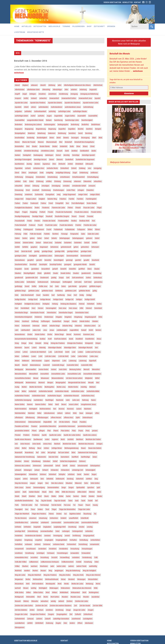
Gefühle (25, 247)
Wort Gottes (55, 597)
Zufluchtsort (88, 614)
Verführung (77, 536)
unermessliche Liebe (71, 523)
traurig (95, 505)
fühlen (90, 230)
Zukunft (48, 619)
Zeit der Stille (98, 606)
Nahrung (85, 400)
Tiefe (17, 505)
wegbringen (59, 571)
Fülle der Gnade (36, 234)
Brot (28, 146)
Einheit (74, 168)
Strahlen (32, 496)
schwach (18, 470)
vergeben (18, 540)
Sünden (92, 496)
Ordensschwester (34, 422)
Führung (18, 234)
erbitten (18, 181)
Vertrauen (51, 553)
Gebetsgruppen (78, 238)
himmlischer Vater (82, 313)
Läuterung (83, 361)
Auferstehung (88, 107)
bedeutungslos (50, 125)
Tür (95, 514)
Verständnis (63, 549)
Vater (57, 531)
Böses (85, 146)
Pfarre (34, 431)
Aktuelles (27, 26)
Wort (39, 597)
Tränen (51, 514)
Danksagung (38, 155)
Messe (36, 378)
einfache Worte (52, 168)
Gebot (97, 238)
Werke (66, 584)
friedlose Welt (84, 221)
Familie (71, 199)
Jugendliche (74, 330)
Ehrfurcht (62, 164)
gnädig (54, 278)
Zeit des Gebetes (21, 610)
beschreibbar (20, 138)
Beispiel (98, 129)
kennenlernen (20, 335)
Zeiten (32, 610)
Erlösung (36, 186)
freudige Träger (38, 216)
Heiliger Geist (58, 300)
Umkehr (63, 518)
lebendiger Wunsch (85, 348)
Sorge (64, 488)
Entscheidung (53, 177)
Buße (72, 146)
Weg (50, 571)
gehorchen (85, 247)
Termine (67, 26)
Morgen (50, 383)
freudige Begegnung (22, 216)
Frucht (40, 225)
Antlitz (26, 98)
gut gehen (83, 286)
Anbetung (83, 90)
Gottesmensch (43, 282)
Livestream (20, 32)
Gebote (18, 243)
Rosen (83, 448)
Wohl (84, 593)
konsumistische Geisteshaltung (26, 339)
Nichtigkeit (33, 409)
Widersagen (54, 588)
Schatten (18, 461)
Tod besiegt (44, 505)
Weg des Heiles (65, 575)
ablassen (34, 85)
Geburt (38, 243)
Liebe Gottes (82, 356)
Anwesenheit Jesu (85, 98)
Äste (65, 623)
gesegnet (68, 265)
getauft (55, 269)
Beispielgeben (20, 133)
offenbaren (19, 418)
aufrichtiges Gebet (21, 116)
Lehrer (25, 352)
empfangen (33, 173)
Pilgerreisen (79, 26)
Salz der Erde (53, 457)
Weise (63, 579)
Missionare (45, 378)
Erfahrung (40, 181)
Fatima (43, 203)
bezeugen (75, 138)
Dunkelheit (69, 160)
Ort (55, 422)
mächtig (84, 387)
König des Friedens (58, 343)
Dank (67, 151)
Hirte (100, 317)
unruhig (90, 527)
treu (27, 509)
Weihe (28, 579)
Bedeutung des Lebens (33, 125)
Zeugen (91, 610)
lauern (27, 348)
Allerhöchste (98, 85)
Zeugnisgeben (62, 614)
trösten (59, 514)
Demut (58, 155)
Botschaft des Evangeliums (84, 142)
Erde (25, 181)
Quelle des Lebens (90, 435)
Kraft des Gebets (60, 339)
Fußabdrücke (70, 230)
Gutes (64, 286)
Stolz (99, 492)
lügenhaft (93, 361)
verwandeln (75, 553)
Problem (26, 435)
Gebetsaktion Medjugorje (26, 641)
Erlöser (27, 186)
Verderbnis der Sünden (33, 536)
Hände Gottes (85, 321)
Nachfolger (49, 400)
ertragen (81, 190)
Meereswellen (31, 370)
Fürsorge (64, 234)
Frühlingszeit (28, 230)
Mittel (97, 378)
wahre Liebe (61, 566)
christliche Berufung (31, 151)
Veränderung (87, 558)
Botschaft (68, 142)
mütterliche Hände (62, 391)
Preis (88, 431)
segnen (18, 479)
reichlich (71, 439)
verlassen (28, 544)
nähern (60, 413)
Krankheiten (90, 339)
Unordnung (72, 527)
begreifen (62, 129)
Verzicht (54, 558)
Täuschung (87, 514)
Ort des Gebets (64, 422)
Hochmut (25, 321)
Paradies (83, 422)
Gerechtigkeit (59, 260)
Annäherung (63, 94)
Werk (60, 584)
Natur (50, 405)
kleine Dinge (59, 335)
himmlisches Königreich (23, 317)
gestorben (35, 269)
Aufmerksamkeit (40, 112)
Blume (17, 142)
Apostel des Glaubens (72, 103)
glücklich (47, 273)
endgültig (50, 173)
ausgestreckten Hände (35, 120)
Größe (34, 286)
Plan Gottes (65, 431)
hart (53, 295)
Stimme (92, 492)
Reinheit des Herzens (86, 444)
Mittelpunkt (19, 383)
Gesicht (92, 265)
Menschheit (33, 374)
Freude (50, 212)
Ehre (54, 164)
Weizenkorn (19, 584)
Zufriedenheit (20, 619)
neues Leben (74, 405)
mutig (17, 387)
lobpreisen (56, 361)
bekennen (52, 133)
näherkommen (49, 413)
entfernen (94, 173)
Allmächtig (46, 90)
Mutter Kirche (73, 387)
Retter (24, 448)
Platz (74, 431)
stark (24, 492)
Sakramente (42, 457)
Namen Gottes (40, 405)
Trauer (81, 505)
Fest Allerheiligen (78, 203)
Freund (82, 216)
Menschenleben (21, 374)
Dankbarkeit (84, 151)
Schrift (65, 466)
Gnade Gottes (66, 273)
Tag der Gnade (46, 501)
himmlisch (98, 308)
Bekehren (31, 133)
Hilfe (81, 308)
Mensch (86, 370)
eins (90, 168)
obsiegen (89, 413)
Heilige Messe (45, 300)
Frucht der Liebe (51, 225)
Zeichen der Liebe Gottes (24, 606)
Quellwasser (38, 439)
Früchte (78, 225)
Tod (36, 505)
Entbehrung (84, 173)
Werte (98, 584)
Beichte (81, 129)
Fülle (25, 234)
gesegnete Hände (80, 265)
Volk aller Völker (21, 562)
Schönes (43, 474)
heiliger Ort (69, 300)
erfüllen (49, 181)
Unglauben (47, 527)
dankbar (74, 151)
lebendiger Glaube (55, 348)
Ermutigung (56, 186)
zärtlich (30, 623)
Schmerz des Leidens (23, 466)
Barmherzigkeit (87, 120)
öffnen (80, 623)
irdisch (44, 326)
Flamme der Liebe (58, 208)
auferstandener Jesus (73, 107)
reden (47, 439)
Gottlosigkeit (67, 282)
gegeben (34, 247)
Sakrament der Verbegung (87, 453)
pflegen (42, 431)
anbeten (74, 90)
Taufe (83, 501)
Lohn (64, 361)
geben (32, 238)
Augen (49, 116)
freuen (74, 216)
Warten (35, 571)
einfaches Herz (39, 168)
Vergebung (28, 540)
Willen (28, 593)
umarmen (33, 518)
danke (94, 151)
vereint (67, 536)
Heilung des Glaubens (68, 304)
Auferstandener (57, 107)
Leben (34, 348)
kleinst (69, 335)
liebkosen (26, 361)
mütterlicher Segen (54, 396)
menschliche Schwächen (92, 374)
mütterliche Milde (93, 391)
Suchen (76, 496)
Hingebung (78, 317)
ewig (59, 195)
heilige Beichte (20, 300)
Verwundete (86, 553)
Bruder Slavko (45, 146)
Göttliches (59, 291)
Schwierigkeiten (21, 474)
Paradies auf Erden (22, 426)
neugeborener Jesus (88, 405)
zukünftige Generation (61, 619)
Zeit (75, 606)
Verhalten (73, 540)
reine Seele (36, 444)
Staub (44, 492)
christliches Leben (48, 151)
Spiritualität (81, 488)
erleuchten (98, 181)
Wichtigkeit (43, 588)
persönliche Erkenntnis (48, 426)
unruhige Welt (20, 531)
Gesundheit (46, 269)
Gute (57, 286)
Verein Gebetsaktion (112, 2)
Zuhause (30, 619)
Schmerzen (37, 466)
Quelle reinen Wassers (23, 439)
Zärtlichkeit (39, 623)
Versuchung (75, 549)
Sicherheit (80, 479)
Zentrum (40, 610)
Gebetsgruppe (65, 238)
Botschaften (40, 26)
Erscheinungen (59, 190)
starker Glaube (34, 492)
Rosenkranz (29, 453)
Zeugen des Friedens (38, 614)
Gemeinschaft (86, 256)
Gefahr (95, 243)
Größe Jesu (43, 286)
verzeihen (34, 558)
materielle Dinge (58, 365)
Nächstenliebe (20, 413)
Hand (38, 295)
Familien (80, 199)
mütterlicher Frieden (22, 396)
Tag (37, 501)
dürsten (37, 164)
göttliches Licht (71, 291)
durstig (29, 164)
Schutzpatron (95, 466)
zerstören (49, 610)
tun (65, 514)
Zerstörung (59, 610)
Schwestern (65, 470)
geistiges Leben (21, 256)
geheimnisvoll (66, 247)
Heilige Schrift (90, 300)
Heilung (55, 304)
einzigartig (98, 168)
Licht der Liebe (50, 356)
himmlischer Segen (66, 313)
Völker (17, 566)
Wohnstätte (30, 597)
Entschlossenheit (79, 177)
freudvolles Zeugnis (62, 216)
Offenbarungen (43, 418)
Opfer (78, 418)
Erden (31, 181)
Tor (74, 505)
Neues (64, 405)
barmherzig (58, 120)
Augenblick (58, 116)
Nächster (31, 413)
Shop (90, 26)
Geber (40, 238)
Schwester (55, 470)
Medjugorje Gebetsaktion (120, 162)
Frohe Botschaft (21, 225)
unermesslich (56, 523)
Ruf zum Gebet (64, 453)
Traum (88, 505)
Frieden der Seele (49, 221)
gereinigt (69, 260)
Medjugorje (55, 26)
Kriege (24, 343)
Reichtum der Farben (93, 439)
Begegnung (29, 129)
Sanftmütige (85, 457)
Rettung (32, 448)
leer (96, 348)
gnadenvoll (19, 278)
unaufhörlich (74, 518)
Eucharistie (39, 195)
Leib (50, 352)
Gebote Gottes (28, 243)
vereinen (47, 536)
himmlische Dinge (21, 313)
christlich (18, 151)
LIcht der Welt (63, 356)
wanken (27, 571)
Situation (69, 483)
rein (16, 444)
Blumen (41, 142)
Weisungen (81, 579)
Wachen (25, 566)
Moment (42, 383)
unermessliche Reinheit (90, 523)
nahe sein (76, 400)
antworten (43, 98)
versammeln (95, 544)
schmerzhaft (48, 466)
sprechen (91, 488)
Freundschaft (20, 221)
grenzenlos (98, 282)
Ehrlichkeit (79, 164)
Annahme (42, 94)
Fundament (40, 230)
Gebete (54, 238)
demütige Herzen (40, 160)
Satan (95, 457)
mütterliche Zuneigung (23, 400)
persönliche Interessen (67, 426)
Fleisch (78, 208)
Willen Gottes (38, 593)
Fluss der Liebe (89, 208)
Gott (68, 278)
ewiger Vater (83, 195)
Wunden (65, 597)
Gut (51, 286)
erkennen (77, 181)
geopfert (30, 260)
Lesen (34, 356)
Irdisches (78, 326)
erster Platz (71, 190)
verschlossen (31, 549)
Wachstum (44, 566)
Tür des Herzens (21, 518)
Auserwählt (82, 116)
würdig (53, 601)
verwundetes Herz (21, 558)
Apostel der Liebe (21, 103)
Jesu (45, 330)
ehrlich (70, 164)
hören (17, 326)
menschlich (45, 374)
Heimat (82, 304)
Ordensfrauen (87, 418)
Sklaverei (78, 483)
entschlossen (65, 177)
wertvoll (18, 588)
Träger (54, 509)
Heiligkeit (18, 304)
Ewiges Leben (31, 199)
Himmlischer (52, 313)
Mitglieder (89, 378)
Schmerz (82, 461)
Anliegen (33, 94)
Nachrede (60, 400)
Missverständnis (57, 378)
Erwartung (19, 195)
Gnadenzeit (44, 278)
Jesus (52, 330)
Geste (27, 269)
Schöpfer (62, 474)
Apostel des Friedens (38, 103)
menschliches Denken (23, 378)
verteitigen (41, 553)
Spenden (112, 26)
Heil (75, 295)
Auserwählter (20, 120)
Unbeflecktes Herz (21, 523)
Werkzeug (90, 584)
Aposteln (18, 107)
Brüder (55, 146)
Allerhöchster (20, 90)
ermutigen (45, 186)
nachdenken (38, 400)
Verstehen (53, 549)
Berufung (89, 133)
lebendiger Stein (70, 348)
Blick (100, 138)
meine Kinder (44, 370)
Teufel (90, 501)
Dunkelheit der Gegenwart (85, 160)
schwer (37, 470)
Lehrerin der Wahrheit (38, 352)
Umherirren (54, 518)
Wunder (86, 597)
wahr (52, 566)
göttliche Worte (84, 291)
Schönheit (52, 474)
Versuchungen (87, 549)
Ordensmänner (20, 422)
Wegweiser (19, 579)
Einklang (82, 168)
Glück (39, 273)
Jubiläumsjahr (62, 330)
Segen (94, 474)
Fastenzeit (34, 203)
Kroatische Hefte (36, 32)
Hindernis (38, 317)
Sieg (96, 479)
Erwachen (90, 190)
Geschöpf (33, 265)
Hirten (17, 321)
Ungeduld (37, 527)
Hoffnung (35, 321)
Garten (25, 238)
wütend (61, 601)
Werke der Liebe (77, 584)
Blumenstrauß (51, 142)
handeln (46, 295)
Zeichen (69, 601)
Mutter (24, 387)
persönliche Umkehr (22, 431)
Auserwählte (93, 116)
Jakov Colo (37, 330)
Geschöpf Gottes (56, 265)
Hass (69, 295)
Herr (16, 308)
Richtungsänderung (71, 448)
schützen (71, 474)
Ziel (71, 614)
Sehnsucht (34, 479)
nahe (68, 400)
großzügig (18, 286)
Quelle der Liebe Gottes (72, 435)
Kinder (30, 335)
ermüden (66, 186)
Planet (56, 431)
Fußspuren (81, 230)
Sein (42, 479)
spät (98, 488)
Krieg (17, 343)
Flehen (70, 208)
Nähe (39, 413)
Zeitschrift (100, 26)
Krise (31, 343)
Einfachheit (65, 168)
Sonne (28, 488)
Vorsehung (88, 562)
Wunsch (18, 601)
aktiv (60, 85)
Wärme (26, 601)
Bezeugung (85, 138)
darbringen (49, 155)
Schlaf (55, 461)
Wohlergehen (94, 593)
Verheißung (84, 540)
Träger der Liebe (84, 509)
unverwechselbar (47, 531)
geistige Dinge (47, 251)
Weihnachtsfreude (52, 579)
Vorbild (79, 562)
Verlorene (47, 544)
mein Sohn (63, 370)
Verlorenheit (71, 544)
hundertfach (57, 321)
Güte (17, 295)
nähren (68, 413)
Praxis (81, 431)
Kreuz (99, 339)
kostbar (43, 339)
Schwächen (33, 474)
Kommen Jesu (89, 335)
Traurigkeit (19, 509)
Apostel (97, 98)
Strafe (17, 496)
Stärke (54, 496)
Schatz (26, 461)
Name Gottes (20, 405)
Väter (97, 562)
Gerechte (48, 260)
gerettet (78, 260)
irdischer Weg (67, 326)
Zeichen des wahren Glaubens (61, 606)
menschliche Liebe (58, 374)
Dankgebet (27, 155)
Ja (99, 326)
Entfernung (19, 177)
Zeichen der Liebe (82, 601)
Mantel (25, 365)
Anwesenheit (54, 98)
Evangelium (50, 195)
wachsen (34, 566)
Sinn (47, 483)
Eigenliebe (19, 168)
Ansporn (18, 98)
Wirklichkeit (64, 593)
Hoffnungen (45, 321)
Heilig (82, 295)
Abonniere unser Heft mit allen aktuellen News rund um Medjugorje (129, 42)
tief (96, 501)
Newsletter (128, 2)
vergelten (39, 540)
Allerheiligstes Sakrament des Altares (77, 85)
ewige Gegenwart (69, 195)
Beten (52, 138)
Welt (28, 584)
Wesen (26, 588)
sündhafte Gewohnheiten (24, 501)
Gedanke (58, 243)
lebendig (42, 348)
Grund (27, 286)
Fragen (25, 212)
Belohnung (62, 133)
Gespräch (18, 269)
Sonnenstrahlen (53, 488)
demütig (67, 155)
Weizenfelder (93, 579)
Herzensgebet (51, 308)
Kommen (77, 335)
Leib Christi (59, 352)
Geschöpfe (43, 265)
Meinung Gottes (75, 370)
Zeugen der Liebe (21, 614)
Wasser (43, 571)
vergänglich (49, 540)
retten (17, 448)
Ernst (28, 190)
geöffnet (82, 269)
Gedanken (68, 243)
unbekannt (45, 523)
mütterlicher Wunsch (71, 396)
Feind (51, 203)
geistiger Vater (86, 251)
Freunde (90, 216)
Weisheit (71, 579)
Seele (79, 474)
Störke (61, 496)
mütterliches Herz (88, 396)
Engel (75, 173)
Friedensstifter (63, 221)
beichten (89, 129)
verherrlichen (95, 540)
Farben (17, 203)
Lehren (17, 352)
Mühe (24, 391)
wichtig (34, 588)
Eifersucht (89, 164)
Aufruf (33, 116)
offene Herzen (56, 418)
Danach (60, 151)
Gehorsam (95, 247)
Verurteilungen (62, 553)
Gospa (61, 278)
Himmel (89, 308)
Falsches (63, 199)
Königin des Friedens (75, 343)
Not (55, 409)
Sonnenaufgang (39, 488)
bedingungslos (63, 125)
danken (18, 155)
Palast (75, 422)
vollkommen (34, 562)
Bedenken (19, 125)
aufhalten (28, 112)
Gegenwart (44, 247)
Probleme (36, 435)
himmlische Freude (37, 313)
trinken (40, 509)
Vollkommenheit (67, 562)
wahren (71, 566)
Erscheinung (46, 190)
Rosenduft (19, 453)
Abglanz (25, 85)
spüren (17, 492)
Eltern (24, 173)
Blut (61, 142)
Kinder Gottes (40, 335)
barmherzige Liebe (72, 120)
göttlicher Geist (47, 291)
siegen (33, 483)
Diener (52, 160)
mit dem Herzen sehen (74, 378)
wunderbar (95, 597)
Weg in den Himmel (93, 575)
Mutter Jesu (61, 387)
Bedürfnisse (96, 125)
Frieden (37, 221)
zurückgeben (88, 619)
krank (71, 339)
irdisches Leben (90, 326)
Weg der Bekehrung (73, 571)
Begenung (52, 129)
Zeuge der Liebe (79, 610)
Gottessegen (55, 282)
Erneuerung (19, 190)
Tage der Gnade (60, 501)
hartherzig (61, 295)
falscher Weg (52, 199)
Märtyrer (92, 387)
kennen (98, 330)
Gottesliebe (31, 282)
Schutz (73, 466)
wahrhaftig (93, 566)
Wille (96, 588)
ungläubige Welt (60, 527)
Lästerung (73, 361)
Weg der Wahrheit (34, 575)
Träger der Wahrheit (22, 514)
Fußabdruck (58, 230)
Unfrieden (27, 527)
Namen (30, 405)
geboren (89, 238)
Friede (29, 221)
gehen (76, 247)
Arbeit (26, 107)
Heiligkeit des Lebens (32, 304)
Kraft (50, 339)
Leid (74, 352)
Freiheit (42, 212)
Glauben (18, 273)
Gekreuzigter (59, 256)
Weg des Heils (78, 575)
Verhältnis (19, 544)
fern (67, 203)
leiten (17, 356)
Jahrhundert (25, 330)
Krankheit (79, 339)
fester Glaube (92, 203)
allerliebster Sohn (33, 90)
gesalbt (86, 260)
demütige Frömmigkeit (23, 160)
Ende (42, 173)
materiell (46, 365)
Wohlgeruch (19, 597)
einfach (28, 168)
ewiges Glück (95, 195)
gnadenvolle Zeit (32, 278)
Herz (34, 308)
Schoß (58, 466)
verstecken (42, 549)
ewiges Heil (19, 199)
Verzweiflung (65, 558)
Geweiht (63, 269)
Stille (57, 492)
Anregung (74, 94)
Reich (63, 439)
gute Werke (73, 286)
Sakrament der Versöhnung (25, 457)
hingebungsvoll (90, 317)
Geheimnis (54, 247)
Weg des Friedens (50, 575)
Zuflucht (78, 614)
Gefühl (17, 247)
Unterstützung (33, 531)
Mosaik (91, 383)
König (46, 343)
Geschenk (95, 260)
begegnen (19, 129)
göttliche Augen (95, 286)
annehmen (52, 94)
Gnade (56, 273)
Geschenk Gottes (21, 265)
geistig (37, 251)
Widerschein (65, 588)
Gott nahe (78, 282)
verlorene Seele (59, 544)
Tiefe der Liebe (27, 505)
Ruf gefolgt (52, 453)
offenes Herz (69, 418)
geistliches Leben (46, 256)
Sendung (70, 479)
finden (37, 208)
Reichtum (80, 439)
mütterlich (32, 391)
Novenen (70, 409)
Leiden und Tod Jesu (93, 352)
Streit (40, 496)
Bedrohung (75, 125)
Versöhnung (30, 553)
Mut (98, 383)
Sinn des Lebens (57, 483)
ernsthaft (36, 190)
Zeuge (68, 610)
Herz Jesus (73, 308)
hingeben (68, 317)
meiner (54, 370)
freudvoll (49, 216)
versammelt (19, 549)
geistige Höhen (73, 251)
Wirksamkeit (75, 593)
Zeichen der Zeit (41, 606)
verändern (76, 558)
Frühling (18, 230)
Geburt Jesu (48, 243)
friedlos (74, 221)
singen (40, 483)
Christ (92, 146)
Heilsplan (46, 304)
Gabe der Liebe (93, 234)
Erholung (58, 181)
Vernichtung (83, 544)
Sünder (100, 496)
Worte (46, 597)
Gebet (47, 238)
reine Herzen (25, 444)
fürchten (55, 234)
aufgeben (18, 112)
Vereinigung (58, 536)
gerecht (39, 260)
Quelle (44, 435)
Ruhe (73, 453)
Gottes (88, 278)
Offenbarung (30, 418)
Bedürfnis (85, 125)
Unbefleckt (85, 518)
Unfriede (18, 527)
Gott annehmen (78, 278)
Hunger (67, 321)
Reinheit (57, 444)
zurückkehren (20, 623)
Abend (17, 85)
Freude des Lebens (81, 212)
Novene (62, 409)
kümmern (18, 348)
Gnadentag (97, 273)
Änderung (49, 623)
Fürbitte (47, 234)
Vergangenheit (89, 536)
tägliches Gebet (75, 514)
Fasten (25, 203)
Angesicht (93, 90)
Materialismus (35, 365)
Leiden (80, 352)
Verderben (19, 536)
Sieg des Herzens (21, 483)
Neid (57, 405)
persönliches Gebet (85, 426)
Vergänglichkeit (61, 540)
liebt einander (37, 361)
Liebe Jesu (94, 356)
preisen (95, 431)
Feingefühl (59, 203)
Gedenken (78, 243)
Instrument (26, 326)
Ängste (58, 623)
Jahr (17, 330)
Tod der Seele (56, 505)
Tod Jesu (67, 505)
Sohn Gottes (95, 483)
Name (93, 400)
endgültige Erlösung (63, 173)
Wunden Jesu (76, 597)
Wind (48, 593)
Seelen (86, 474)
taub (77, 501)
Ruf (37, 453)
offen (97, 413)
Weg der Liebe (20, 575)
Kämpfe (38, 343)
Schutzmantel (83, 466)
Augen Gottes (70, 116)
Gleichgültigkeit (29, 273)
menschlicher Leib (74, 374)
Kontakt (138, 2)
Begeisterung (41, 129)
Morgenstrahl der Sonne (77, 383)
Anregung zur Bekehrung (89, 94)
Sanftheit (75, 457)
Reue (39, 448)
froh (93, 221)
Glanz (90, 269)
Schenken (47, 461)
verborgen (66, 531)
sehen (25, 479)
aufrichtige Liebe (64, 112)
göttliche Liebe (34, 291)
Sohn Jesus (19, 488)
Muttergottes (49, 387)
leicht (67, 352)
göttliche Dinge (20, 291)
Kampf (84, 330)
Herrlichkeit (25, 308)
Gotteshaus (98, 278)
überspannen (20, 628)
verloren (38, 544)
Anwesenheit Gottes (69, 98)
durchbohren (19, 164)
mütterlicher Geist (39, 396)
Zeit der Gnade (85, 606)
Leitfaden (25, 356)
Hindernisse (49, 317)
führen (97, 230)
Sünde (84, 496)
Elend (17, 173)
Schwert (45, 470)
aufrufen (41, 116)
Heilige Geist (33, 300)
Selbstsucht (60, 479)
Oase (81, 413)
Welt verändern (38, 584)
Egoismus (46, 164)
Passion (34, 426)
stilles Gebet (82, 492)
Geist (17, 251)
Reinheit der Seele (69, 444)
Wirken (55, 593)
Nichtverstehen (45, 409)
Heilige (89, 295)
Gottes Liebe (19, 282)
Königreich (89, 343)
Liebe (73, 356)
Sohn (86, 483)
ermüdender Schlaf (79, 186)
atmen (34, 107)
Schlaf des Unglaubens (68, 461)
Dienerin (60, 160)
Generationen (20, 260)
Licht (40, 356)
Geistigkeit (33, 256)
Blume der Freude (29, 142)
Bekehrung (42, 133)
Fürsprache (74, 234)
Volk (96, 558)
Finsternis (46, 208)
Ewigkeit (42, 199)
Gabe (83, 234)
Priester (18, 435)
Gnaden (76, 273)
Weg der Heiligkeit (89, 571)
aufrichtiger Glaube (80, 112)
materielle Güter (73, 365)
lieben (17, 361)
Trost (47, 509)
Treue (33, 509)
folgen (17, 212)
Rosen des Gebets (95, 448)
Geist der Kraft (26, 251)
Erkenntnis (87, 181)
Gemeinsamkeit (72, 256)
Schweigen (28, 470)
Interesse (36, 326)
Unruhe (82, 527)
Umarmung (43, 518)
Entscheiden (40, 177)
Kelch (91, 330)
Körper (98, 343)
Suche (68, 496)
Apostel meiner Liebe (91, 103)
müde (17, 391)
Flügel (99, 208)
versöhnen (19, 553)
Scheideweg (36, 461)
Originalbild (47, 422)
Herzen (41, 308)
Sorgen (71, 488)
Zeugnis (51, 614)
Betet (59, 138)
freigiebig (34, 212)
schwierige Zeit (78, 470)
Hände (74, 321)
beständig (31, 138)
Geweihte (72, 269)
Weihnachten (38, 579)
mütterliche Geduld (46, 391)
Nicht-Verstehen (21, 409)
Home (17, 26)
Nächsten (88, 409)
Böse (78, 146)
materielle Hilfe (87, 365)
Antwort (34, 98)
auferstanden (43, 107)
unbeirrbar (34, 523)
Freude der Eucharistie (64, 212)
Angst (25, 94)
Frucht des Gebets (66, 225)
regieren (55, 439)
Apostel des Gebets (55, 103)
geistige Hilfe (60, 251)
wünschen (44, 601)
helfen (99, 304)
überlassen (89, 623)
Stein (51, 492)
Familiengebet (91, 199)
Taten (70, 501)
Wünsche (35, 601)
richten (46, 448)
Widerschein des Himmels (82, 588)
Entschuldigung (93, 177)
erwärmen (29, 195)
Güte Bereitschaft (27, 295)
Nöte (75, 413)
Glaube (97, 269)
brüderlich (64, 146)
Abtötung (52, 85)
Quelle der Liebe (55, 435)
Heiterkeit (91, 304)
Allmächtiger (57, 90)
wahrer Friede (81, 566)
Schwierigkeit (90, 470)
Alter (66, 90)
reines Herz (47, 444)
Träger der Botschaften (67, 509)
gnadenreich (86, 273)
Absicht (43, 85)
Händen (95, 321)
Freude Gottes (96, 212)
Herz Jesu (63, 308)
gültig (95, 291)
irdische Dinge (55, 326)
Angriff (17, 94)
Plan (49, 431)
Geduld (87, 243)
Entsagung (29, 177)
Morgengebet (61, 383)
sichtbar (89, 479)
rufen (43, 453)
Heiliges (79, 300)
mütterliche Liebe (78, 391)
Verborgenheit (77, 531)
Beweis (66, 138)
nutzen (79, 409)
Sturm (46, 496)
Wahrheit (18, 571)
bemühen (72, 133)
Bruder (35, 146)
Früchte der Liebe (90, 225)
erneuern (92, 186)
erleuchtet (19, 186)
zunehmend (76, 619)
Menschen (96, 370)
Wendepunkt (50, 584)
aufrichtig (52, 112)
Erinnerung (67, 181)
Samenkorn (65, 457)
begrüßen (72, 129)
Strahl (24, 496)
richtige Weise (57, 448)
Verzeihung (45, 558)
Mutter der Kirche (36, 387)
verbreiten (89, 531)
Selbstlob (50, 479)
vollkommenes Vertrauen (50, 562)
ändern (72, 623)
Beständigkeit (42, 138)
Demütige (76, 155)
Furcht (49, 230)
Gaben (17, 238)
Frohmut (32, 225)
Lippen (47, 361)
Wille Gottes (19, 593)
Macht (17, 365)
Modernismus (31, 383)
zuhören (39, 619)
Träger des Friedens (39, 514)
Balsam (49, 120)
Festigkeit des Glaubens (23, 208)
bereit (80, 133)
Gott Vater (88, 282)
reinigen (99, 444)
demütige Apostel (88, 155)
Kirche (50, 335)
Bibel (94, 138)
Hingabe (59, 317)
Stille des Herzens (68, 492)
